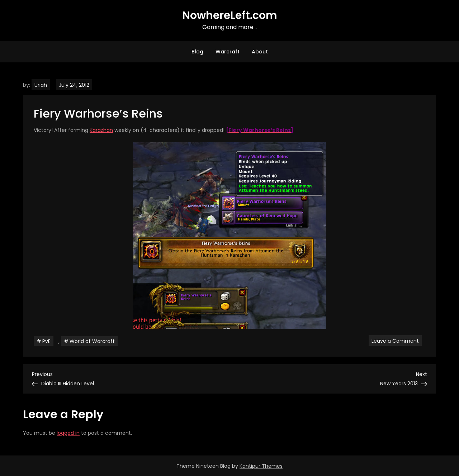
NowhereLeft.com (230, 15)
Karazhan (101, 130)
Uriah (41, 85)
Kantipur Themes (261, 466)
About (260, 52)
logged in (68, 433)
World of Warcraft (92, 341)
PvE (46, 341)
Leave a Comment (397, 341)
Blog (197, 52)
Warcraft (228, 52)
